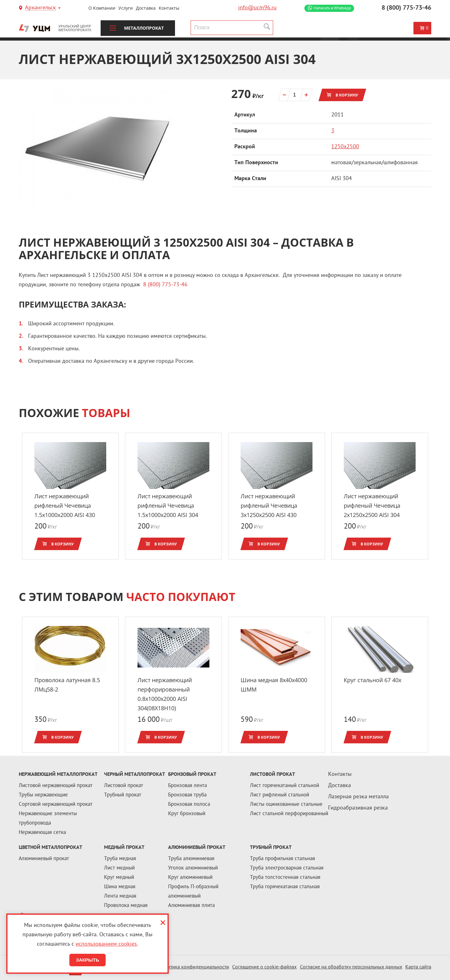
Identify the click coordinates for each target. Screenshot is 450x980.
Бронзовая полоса (189, 805)
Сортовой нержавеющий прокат (56, 805)
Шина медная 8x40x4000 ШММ (274, 685)
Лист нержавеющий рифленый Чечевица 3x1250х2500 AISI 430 (269, 505)
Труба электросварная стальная (287, 868)
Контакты (169, 8)
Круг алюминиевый (190, 878)
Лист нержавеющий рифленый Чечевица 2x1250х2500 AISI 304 (372, 505)
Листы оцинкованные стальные (286, 805)
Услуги (126, 8)
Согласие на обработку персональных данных (351, 967)
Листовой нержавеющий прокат (56, 786)
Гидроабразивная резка (358, 808)
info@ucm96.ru (257, 8)
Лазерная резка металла (358, 797)
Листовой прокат (124, 786)
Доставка (146, 8)
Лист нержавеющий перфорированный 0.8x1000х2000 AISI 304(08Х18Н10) (165, 694)
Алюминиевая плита (191, 906)
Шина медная (120, 887)
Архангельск (40, 8)
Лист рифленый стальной (280, 795)
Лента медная (120, 896)
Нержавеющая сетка (42, 833)
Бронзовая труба (187, 795)
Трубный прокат (123, 795)
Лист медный (119, 868)
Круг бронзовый (187, 814)
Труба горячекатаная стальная (285, 887)
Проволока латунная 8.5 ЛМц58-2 (67, 685)
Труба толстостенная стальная (285, 878)
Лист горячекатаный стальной (285, 786)
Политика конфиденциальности (194, 967)
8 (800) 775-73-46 (406, 8)
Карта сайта (418, 967)
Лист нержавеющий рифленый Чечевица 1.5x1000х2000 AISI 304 (168, 505)
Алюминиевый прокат (44, 859)
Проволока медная (126, 906)
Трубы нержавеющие (43, 795)
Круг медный (119, 878)
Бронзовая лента (187, 786)
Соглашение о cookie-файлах (264, 967)
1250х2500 (345, 147)
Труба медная (120, 859)
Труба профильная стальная (282, 859)
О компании (102, 8)
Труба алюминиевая (191, 859)
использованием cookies (106, 944)
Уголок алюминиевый (193, 868)
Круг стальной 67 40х (372, 680)
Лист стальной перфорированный (289, 814)
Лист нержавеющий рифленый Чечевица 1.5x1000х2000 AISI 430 (65, 505)
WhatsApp (332, 8)
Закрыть (87, 960)
